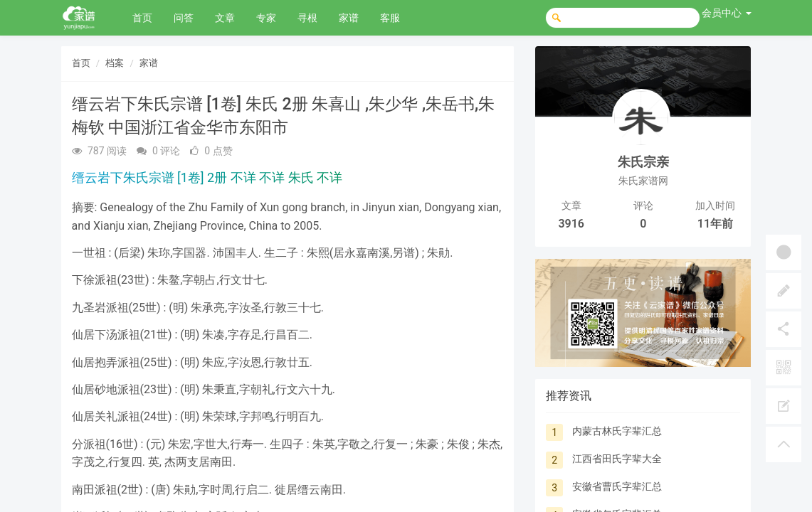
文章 (225, 18)
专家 (266, 18)
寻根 (307, 18)
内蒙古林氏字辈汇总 (617, 431)
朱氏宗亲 (643, 162)
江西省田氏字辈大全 (617, 459)
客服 (390, 18)
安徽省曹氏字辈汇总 (617, 486)
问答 (184, 18)
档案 (115, 63)
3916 (571, 224)
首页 (142, 18)
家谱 (349, 18)
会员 (726, 13)
